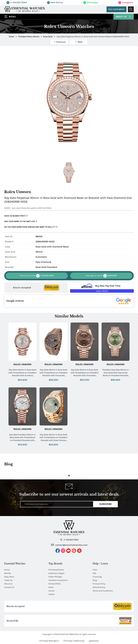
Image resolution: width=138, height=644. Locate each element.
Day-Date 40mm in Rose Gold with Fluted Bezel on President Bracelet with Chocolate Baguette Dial (53, 373)
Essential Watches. (69, 634)
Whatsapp (91, 2)
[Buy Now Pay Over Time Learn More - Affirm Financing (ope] (102, 288)
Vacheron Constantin (58, 580)
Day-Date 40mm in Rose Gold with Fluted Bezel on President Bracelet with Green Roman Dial (53, 438)
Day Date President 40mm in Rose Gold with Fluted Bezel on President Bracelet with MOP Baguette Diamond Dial (22, 438)
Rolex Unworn (22, 364)
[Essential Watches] (24, 9)
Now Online (55, 2)
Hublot (52, 594)
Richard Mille (55, 584)
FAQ (94, 573)
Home (7, 570)
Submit (131, 9)
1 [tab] (69, 476)
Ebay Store (9, 577)
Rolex (51, 587)
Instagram (126, 2)
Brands (8, 573)
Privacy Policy (99, 584)
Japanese (94, 641)
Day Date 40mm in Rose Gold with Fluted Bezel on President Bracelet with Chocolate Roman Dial (85, 373)
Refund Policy (99, 587)
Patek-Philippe (55, 577)
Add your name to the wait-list (21, 221)
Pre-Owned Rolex (56, 570)
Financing (97, 577)
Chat (95, 570)
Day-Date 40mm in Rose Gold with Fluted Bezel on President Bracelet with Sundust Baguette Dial (22, 373)
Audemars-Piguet (56, 573)
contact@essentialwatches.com (69, 545)
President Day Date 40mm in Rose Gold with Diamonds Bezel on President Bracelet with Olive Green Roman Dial (116, 373)
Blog (95, 580)
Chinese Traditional (74, 641)
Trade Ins (8, 580)
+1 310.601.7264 (17, 2)
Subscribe (105, 504)
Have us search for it (16, 216)
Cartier (52, 591)
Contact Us (9, 587)
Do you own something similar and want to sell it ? (31, 227)
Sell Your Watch (116, 9)
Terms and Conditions (103, 591)
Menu (12, 17)
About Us (124, 16)
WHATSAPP (101, 276)
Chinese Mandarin (49, 641)
